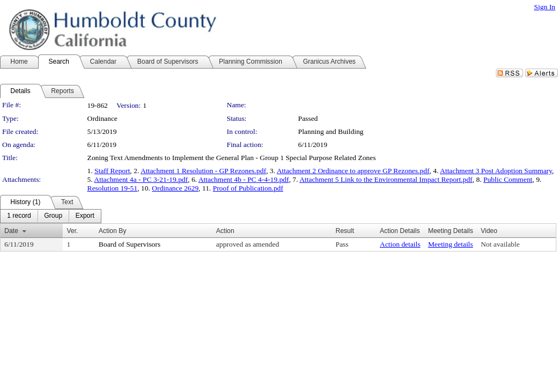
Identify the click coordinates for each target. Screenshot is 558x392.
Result (345, 231)
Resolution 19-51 (112, 188)
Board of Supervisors (129, 244)
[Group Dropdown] (53, 216)
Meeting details (450, 244)
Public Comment (508, 179)
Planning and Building (331, 131)
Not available (500, 244)
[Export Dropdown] (85, 216)
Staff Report (112, 171)
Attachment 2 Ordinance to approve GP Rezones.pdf (353, 171)
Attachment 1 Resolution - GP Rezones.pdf (204, 171)
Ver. (72, 231)
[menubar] (51, 216)
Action (225, 231)
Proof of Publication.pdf (248, 188)
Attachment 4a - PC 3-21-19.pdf (141, 179)
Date (11, 231)
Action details (400, 244)
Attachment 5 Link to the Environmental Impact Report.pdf (386, 179)
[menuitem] (19, 216)
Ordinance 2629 (175, 188)
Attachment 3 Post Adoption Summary (496, 171)
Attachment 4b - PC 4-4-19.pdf (244, 179)
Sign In (545, 7)
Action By (113, 231)
